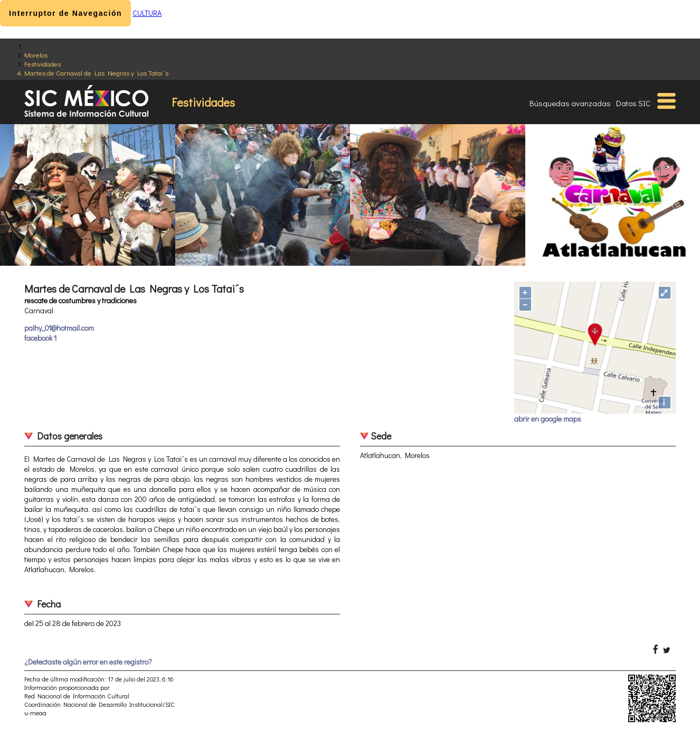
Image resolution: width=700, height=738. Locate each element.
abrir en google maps (548, 419)
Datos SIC (633, 103)
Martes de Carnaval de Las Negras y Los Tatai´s (96, 73)
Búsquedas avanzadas (570, 103)
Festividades (42, 64)
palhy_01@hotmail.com (59, 328)
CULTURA (147, 13)
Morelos (36, 55)
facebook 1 (40, 338)
